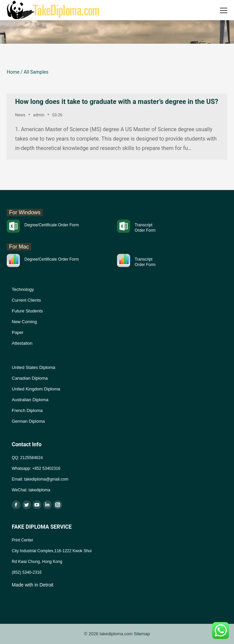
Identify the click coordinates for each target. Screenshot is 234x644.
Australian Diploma (30, 400)
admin (38, 115)
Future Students (27, 311)
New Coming (24, 322)
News (20, 115)
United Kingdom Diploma (36, 389)
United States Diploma (33, 367)
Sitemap (142, 634)
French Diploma (27, 410)
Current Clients (26, 300)
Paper (18, 332)
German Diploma (28, 421)
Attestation (22, 343)
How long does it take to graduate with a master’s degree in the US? (117, 102)
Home (13, 72)
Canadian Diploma (30, 378)
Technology (23, 289)
